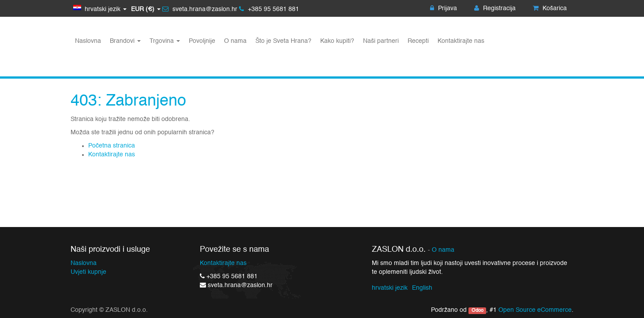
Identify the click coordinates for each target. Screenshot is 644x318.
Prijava (444, 8)
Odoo (477, 310)
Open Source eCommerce (535, 310)
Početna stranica (112, 146)
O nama (443, 250)
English (422, 288)
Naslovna (84, 263)
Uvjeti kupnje (88, 272)
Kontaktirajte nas (112, 155)
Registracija (495, 8)
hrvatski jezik (390, 288)
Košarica (550, 8)
